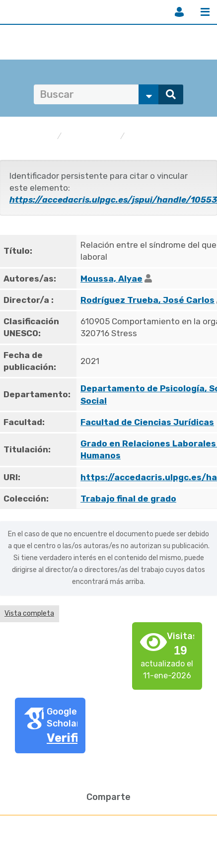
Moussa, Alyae (111, 279)
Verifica (70, 738)
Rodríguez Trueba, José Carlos (147, 300)
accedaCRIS (31, 136)
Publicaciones (91, 136)
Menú (205, 12)
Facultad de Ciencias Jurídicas (147, 422)
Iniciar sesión (179, 12)
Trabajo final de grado (168, 136)
